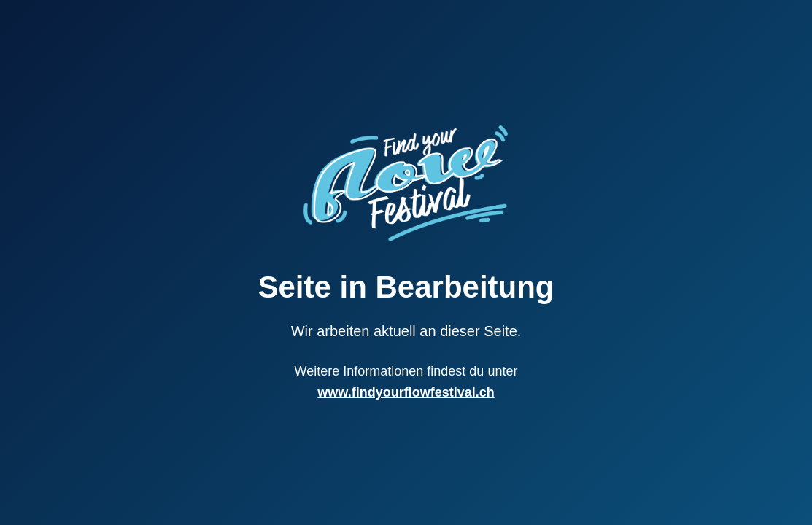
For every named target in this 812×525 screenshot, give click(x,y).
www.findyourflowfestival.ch (406, 392)
